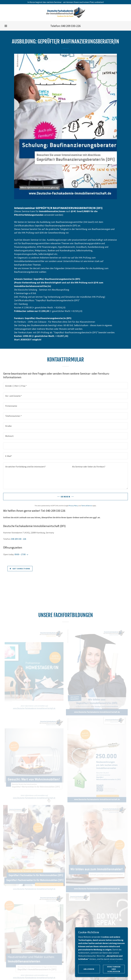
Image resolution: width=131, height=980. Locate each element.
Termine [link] (39, 756)
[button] (6, 26)
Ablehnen (89, 969)
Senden (65, 497)
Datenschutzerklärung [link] (83, 756)
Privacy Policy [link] (73, 506)
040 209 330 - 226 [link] (19, 539)
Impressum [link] (63, 756)
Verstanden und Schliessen (114, 969)
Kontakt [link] (50, 756)
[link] (65, 13)
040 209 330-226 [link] (71, 26)
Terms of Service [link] (87, 506)
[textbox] (65, 386)
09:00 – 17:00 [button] (20, 554)
